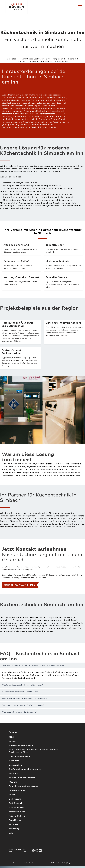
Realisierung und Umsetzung (23, 786)
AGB (53, 863)
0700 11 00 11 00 (19, 852)
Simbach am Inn (17, 812)
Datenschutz (61, 863)
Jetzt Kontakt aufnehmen (19, 585)
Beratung (14, 773)
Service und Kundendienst (22, 778)
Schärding (14, 829)
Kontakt (13, 742)
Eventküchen (15, 765)
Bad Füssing (15, 799)
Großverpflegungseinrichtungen (25, 769)
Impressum (72, 863)
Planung (13, 782)
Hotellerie (14, 761)
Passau (13, 795)
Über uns (14, 732)
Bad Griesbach (16, 807)
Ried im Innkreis (17, 816)
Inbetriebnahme (17, 790)
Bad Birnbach (16, 803)
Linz (11, 833)
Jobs (11, 737)
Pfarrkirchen (15, 820)
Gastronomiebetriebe (20, 756)
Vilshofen (14, 824)
